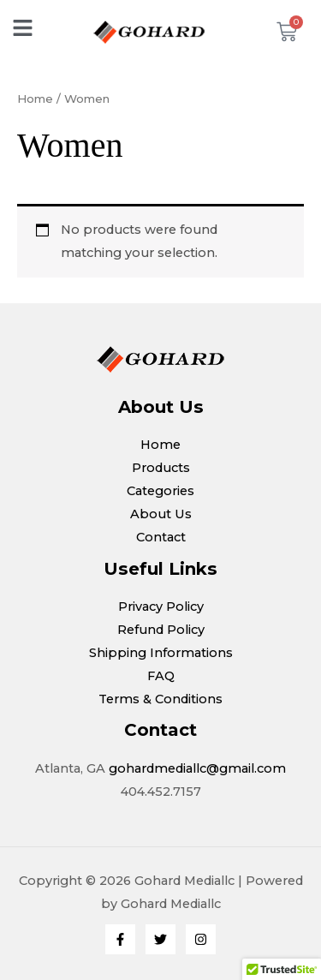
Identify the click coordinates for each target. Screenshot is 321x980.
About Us (161, 514)
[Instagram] (201, 939)
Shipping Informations (161, 653)
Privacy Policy (161, 607)
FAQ (161, 676)
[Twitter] (160, 939)
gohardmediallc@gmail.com (197, 768)
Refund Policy (161, 630)
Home (35, 99)
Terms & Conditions (160, 699)
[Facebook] (120, 939)
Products (161, 468)
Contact (161, 537)
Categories (160, 491)
